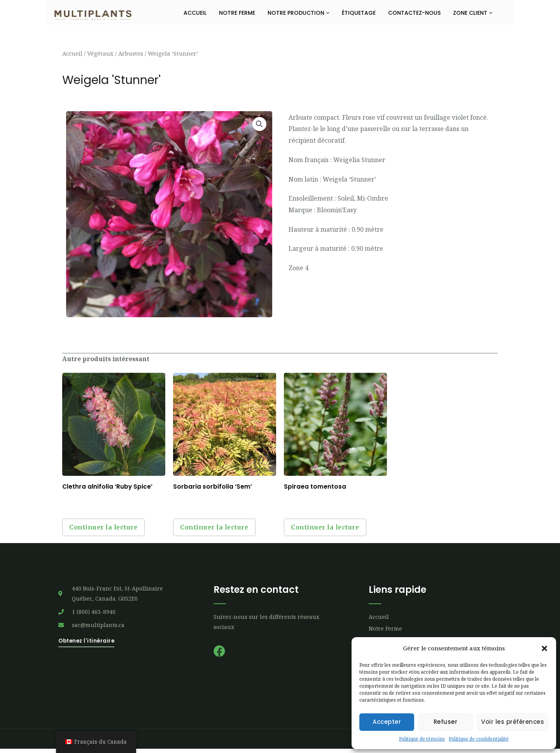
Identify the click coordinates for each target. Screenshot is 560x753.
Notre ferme (237, 13)
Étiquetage (359, 13)
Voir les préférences (513, 722)
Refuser (446, 722)
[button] (544, 648)
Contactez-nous (414, 13)
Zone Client (473, 13)
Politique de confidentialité (479, 739)
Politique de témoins (422, 739)
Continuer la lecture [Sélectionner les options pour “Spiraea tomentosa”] (329, 529)
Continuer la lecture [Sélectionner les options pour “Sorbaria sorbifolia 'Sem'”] (218, 529)
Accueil (195, 13)
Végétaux (100, 53)
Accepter (387, 722)
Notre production (298, 13)
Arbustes (131, 53)
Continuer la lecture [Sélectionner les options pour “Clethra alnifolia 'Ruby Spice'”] (107, 529)
